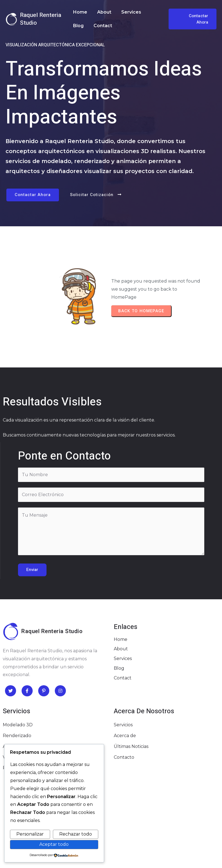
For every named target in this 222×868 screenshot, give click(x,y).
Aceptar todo (54, 844)
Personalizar (30, 834)
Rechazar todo (76, 834)
